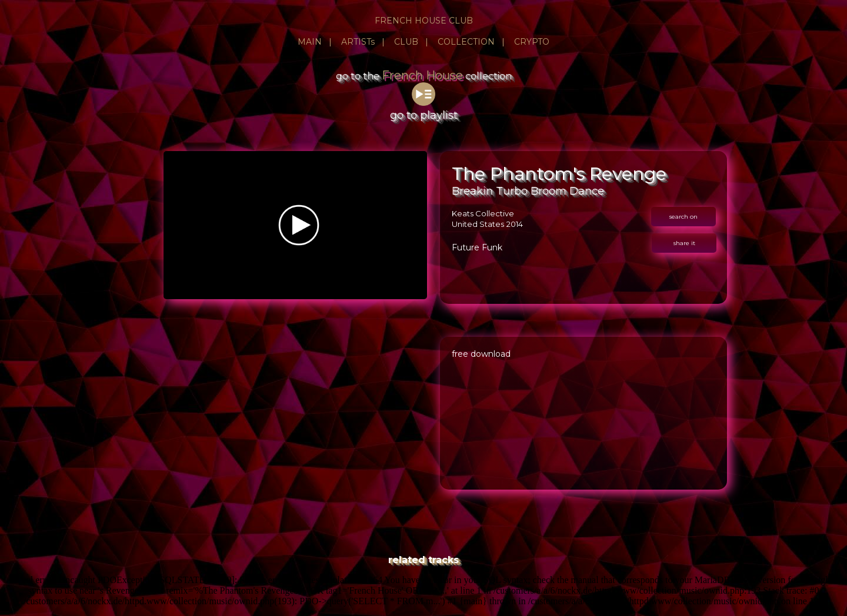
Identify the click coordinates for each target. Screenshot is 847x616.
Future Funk (477, 247)
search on (683, 217)
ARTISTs (358, 42)
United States (478, 224)
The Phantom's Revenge (559, 174)
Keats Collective (483, 213)
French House (422, 75)
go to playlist (424, 109)
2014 (515, 224)
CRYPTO (532, 42)
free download (481, 354)
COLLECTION (466, 42)
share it (684, 243)
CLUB (406, 42)
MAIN (310, 42)
